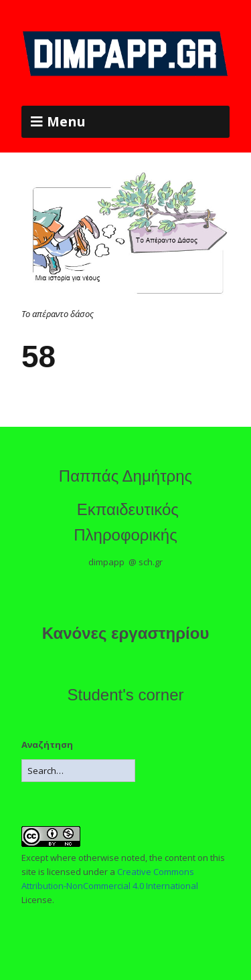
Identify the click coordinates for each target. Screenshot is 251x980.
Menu (66, 121)
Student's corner (125, 695)
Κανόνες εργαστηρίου (126, 633)
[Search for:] (78, 771)
